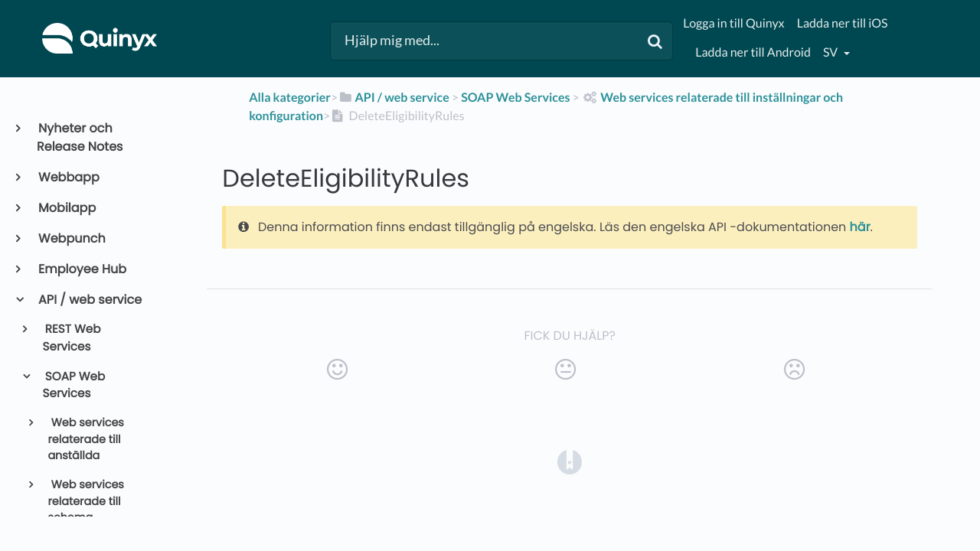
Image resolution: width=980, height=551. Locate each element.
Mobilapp (66, 208)
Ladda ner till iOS (843, 23)
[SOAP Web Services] (515, 98)
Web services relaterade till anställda (86, 440)
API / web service (89, 300)
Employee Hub (82, 269)
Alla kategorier (290, 98)
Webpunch (71, 238)
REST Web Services (72, 338)
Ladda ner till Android (753, 52)
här (860, 227)
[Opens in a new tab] (570, 461)
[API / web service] (394, 98)
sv (831, 52)
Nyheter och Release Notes (80, 137)
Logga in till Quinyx (733, 23)
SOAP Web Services (74, 386)
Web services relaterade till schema (86, 502)
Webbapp (68, 177)
